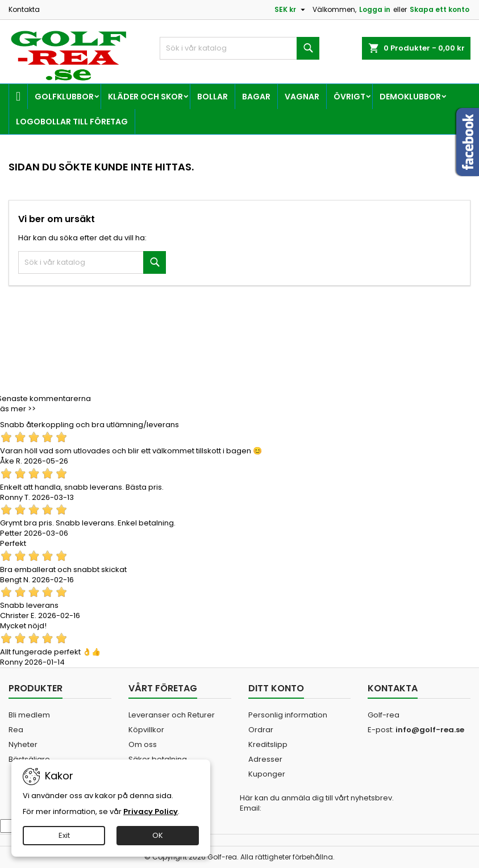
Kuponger (267, 774)
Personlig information (288, 715)
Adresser (265, 759)
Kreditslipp (268, 744)
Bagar (256, 97)
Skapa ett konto (440, 9)
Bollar (213, 97)
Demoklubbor (410, 97)
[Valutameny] (291, 10)
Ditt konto (276, 688)
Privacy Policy (151, 811)
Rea (16, 730)
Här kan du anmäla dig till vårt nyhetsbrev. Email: (317, 803)
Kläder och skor (145, 97)
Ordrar (261, 730)
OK (158, 835)
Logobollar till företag (72, 122)
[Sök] (239, 48)
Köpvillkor (146, 730)
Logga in (375, 9)
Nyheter (23, 744)
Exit (64, 835)
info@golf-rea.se (430, 730)
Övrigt (349, 97)
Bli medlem (29, 715)
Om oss (143, 744)
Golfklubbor (64, 97)
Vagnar (302, 97)
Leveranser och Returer (172, 715)
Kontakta (24, 9)
